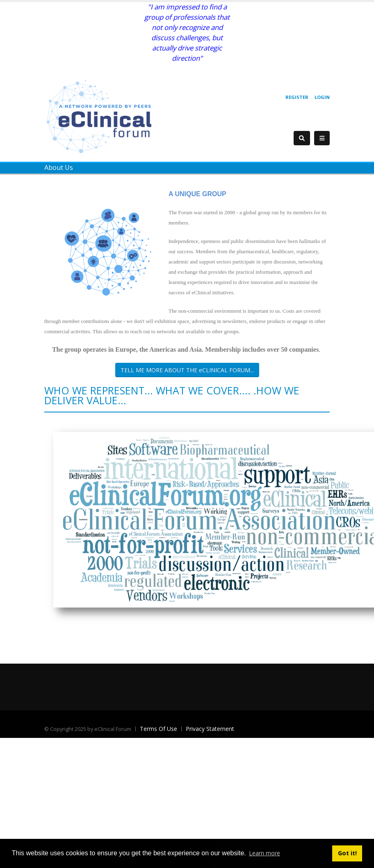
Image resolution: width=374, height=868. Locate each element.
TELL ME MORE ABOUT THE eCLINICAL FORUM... (187, 370)
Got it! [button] (347, 853)
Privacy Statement (210, 729)
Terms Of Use (158, 729)
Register (297, 97)
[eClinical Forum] (102, 116)
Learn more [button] (265, 853)
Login (322, 97)
